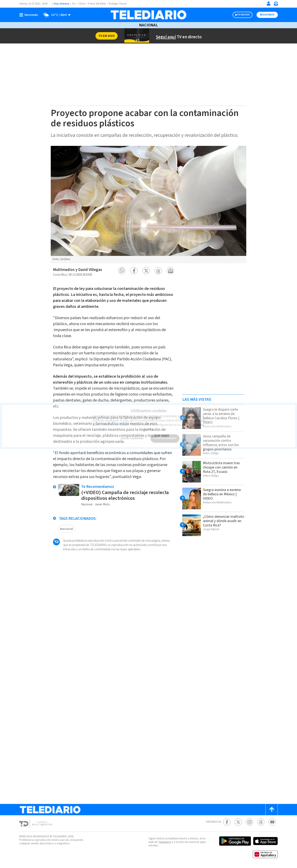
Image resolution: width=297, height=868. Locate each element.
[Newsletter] (276, 4)
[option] (148, 205)
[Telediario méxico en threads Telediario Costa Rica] (261, 822)
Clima (82, 4)
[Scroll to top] (272, 810)
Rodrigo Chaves (118, 4)
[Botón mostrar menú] (29, 15)
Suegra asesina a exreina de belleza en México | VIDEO (222, 494)
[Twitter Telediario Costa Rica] (238, 822)
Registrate (267, 15)
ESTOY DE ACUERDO (165, 436)
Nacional (148, 25)
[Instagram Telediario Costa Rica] (249, 822)
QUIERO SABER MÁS (132, 436)
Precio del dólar (97, 4)
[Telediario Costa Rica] (148, 15)
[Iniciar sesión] (269, 4)
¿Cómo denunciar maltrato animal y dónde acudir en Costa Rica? (224, 521)
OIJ (74, 4)
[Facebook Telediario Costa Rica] (227, 822)
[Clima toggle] (56, 15)
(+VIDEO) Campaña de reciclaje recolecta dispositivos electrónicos (125, 495)
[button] (122, 271)
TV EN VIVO (243, 15)
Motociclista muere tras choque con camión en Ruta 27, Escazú (221, 467)
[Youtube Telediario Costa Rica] (272, 822)
